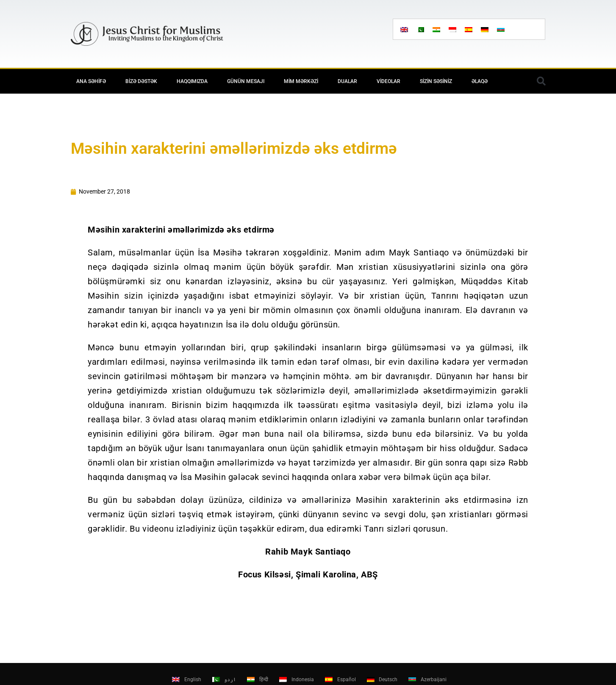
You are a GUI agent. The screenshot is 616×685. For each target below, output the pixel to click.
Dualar (347, 81)
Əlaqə (480, 81)
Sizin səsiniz (436, 81)
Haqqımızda (192, 81)
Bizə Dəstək (141, 81)
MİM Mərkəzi (301, 81)
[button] (541, 81)
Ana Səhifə (91, 81)
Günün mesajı (246, 81)
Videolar (388, 81)
